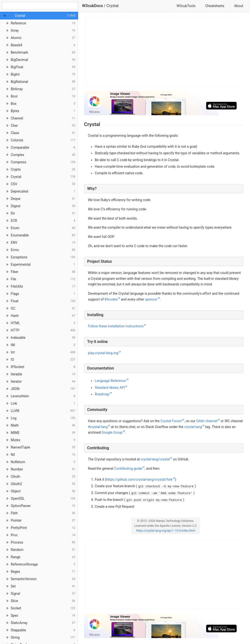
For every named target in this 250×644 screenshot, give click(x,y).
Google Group (112, 432)
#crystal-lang (98, 427)
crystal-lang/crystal (155, 459)
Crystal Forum (171, 421)
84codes (111, 299)
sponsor (151, 299)
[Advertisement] (164, 52)
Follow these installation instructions (116, 326)
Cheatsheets (215, 6)
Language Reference (110, 381)
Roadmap (102, 394)
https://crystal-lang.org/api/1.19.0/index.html (166, 531)
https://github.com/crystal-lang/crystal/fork (139, 479)
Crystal (113, 6)
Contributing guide (128, 468)
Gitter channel (207, 421)
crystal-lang (193, 427)
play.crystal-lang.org (103, 353)
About (239, 6)
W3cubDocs (93, 6)
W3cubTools (186, 6)
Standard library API (110, 388)
